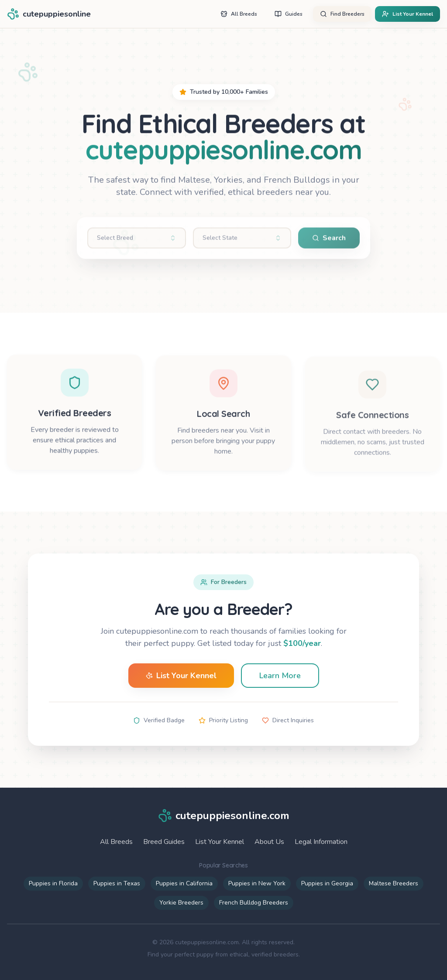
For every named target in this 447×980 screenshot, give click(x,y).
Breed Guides (164, 842)
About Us (269, 842)
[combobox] (137, 242)
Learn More (280, 676)
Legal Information (321, 842)
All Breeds (116, 842)
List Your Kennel (181, 676)
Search (329, 242)
